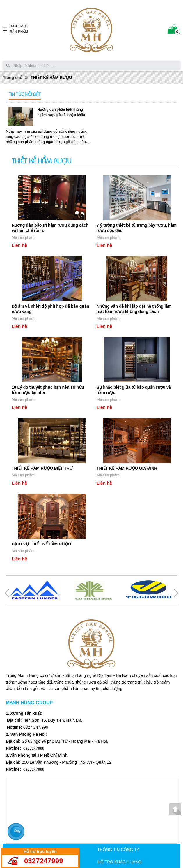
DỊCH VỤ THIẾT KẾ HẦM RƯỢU (41, 544)
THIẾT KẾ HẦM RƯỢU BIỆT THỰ (42, 468)
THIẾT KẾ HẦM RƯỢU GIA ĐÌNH (127, 468)
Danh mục (19, 29)
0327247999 (43, 861)
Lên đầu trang (175, 809)
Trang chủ (13, 78)
